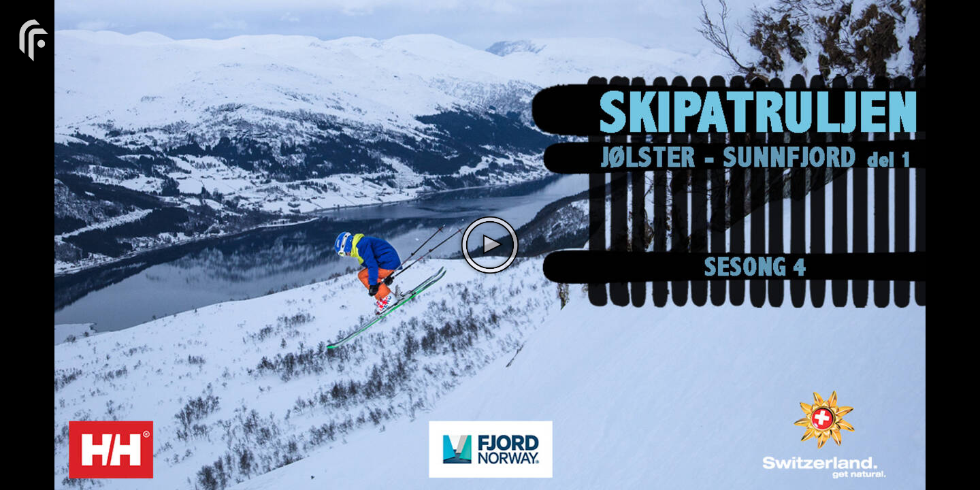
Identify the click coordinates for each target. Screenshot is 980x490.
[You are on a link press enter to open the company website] (34, 39)
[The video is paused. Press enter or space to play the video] (490, 245)
